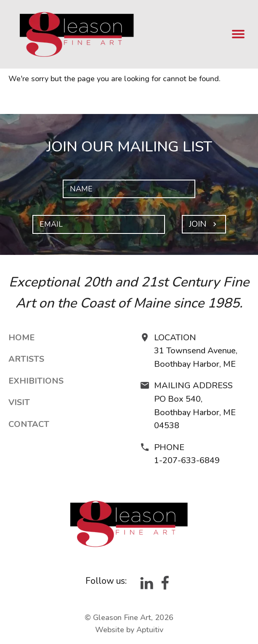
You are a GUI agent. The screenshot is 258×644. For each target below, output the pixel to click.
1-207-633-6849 (187, 460)
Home (21, 338)
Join (204, 224)
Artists (26, 359)
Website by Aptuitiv (129, 630)
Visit (19, 402)
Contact (29, 424)
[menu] (238, 34)
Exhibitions (36, 381)
